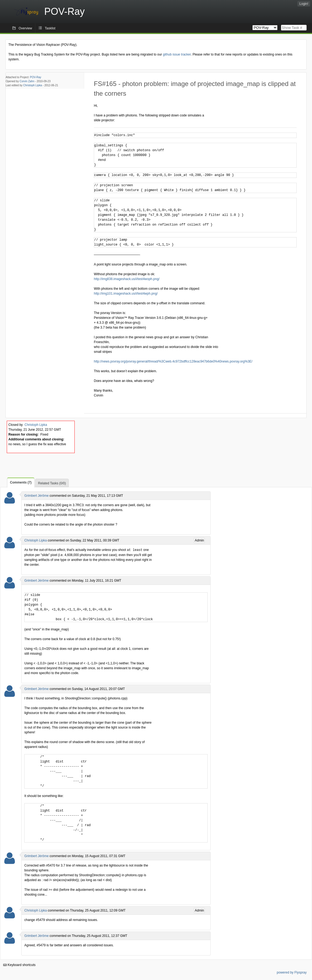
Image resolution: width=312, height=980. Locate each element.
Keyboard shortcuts (19, 965)
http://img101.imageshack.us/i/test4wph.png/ (126, 294)
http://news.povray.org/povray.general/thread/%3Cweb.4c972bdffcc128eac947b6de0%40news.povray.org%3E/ (173, 361)
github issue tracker (177, 54)
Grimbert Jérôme (36, 496)
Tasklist (50, 28)
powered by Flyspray (292, 972)
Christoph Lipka (32, 85)
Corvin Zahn (27, 81)
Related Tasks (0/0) (52, 483)
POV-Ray (36, 77)
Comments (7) (21, 482)
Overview (25, 28)
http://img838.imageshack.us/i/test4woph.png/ (127, 279)
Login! (304, 4)
